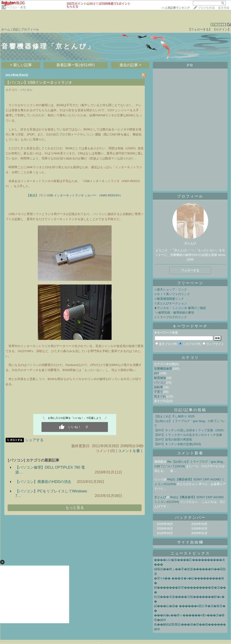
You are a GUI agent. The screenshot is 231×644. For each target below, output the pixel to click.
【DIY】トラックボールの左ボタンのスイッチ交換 (188, 435)
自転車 (158, 387)
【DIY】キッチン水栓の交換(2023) (178, 444)
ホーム (6, 29)
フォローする (190, 270)
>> (176, 8)
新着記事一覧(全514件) (76, 65)
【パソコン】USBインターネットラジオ (39, 82)
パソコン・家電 (16, 7)
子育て (158, 392)
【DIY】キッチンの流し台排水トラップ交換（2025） (190, 430)
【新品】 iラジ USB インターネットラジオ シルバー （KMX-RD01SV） (75, 195)
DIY (157, 373)
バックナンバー (190, 517)
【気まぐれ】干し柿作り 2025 (174, 416)
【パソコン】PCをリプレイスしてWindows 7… (51, 493)
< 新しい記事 (21, 65)
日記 (16, 29)
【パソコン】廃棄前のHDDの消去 (43, 482)
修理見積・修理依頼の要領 (176, 313)
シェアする (34, 440)
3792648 (218, 25)
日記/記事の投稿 (190, 410)
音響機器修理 (163, 369)
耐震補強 (160, 378)
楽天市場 (224, 8)
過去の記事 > (130, 65)
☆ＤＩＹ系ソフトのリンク (172, 294)
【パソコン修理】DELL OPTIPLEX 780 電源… (50, 470)
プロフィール (30, 29)
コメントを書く (131, 451)
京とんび (160, 497)
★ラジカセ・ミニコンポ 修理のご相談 (180, 308)
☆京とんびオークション (170, 303)
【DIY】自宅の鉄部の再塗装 (173, 439)
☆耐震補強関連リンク (169, 299)
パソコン (27, 90)
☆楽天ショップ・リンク (170, 289)
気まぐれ (160, 396)
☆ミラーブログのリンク (170, 317)
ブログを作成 (206, 8)
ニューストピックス (190, 553)
